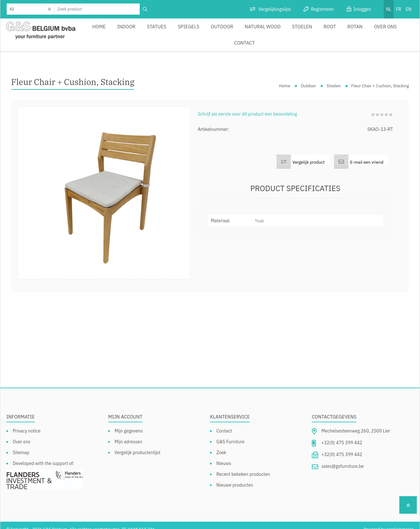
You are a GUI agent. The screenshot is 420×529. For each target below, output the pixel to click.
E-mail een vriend (367, 154)
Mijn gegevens (129, 423)
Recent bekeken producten (243, 467)
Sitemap (21, 445)
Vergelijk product (308, 154)
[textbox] (97, 9)
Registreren (322, 9)
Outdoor (210, 31)
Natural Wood (246, 31)
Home (99, 31)
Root (307, 31)
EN (409, 9)
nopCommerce (400, 522)
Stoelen (282, 31)
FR (399, 9)
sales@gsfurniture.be (343, 459)
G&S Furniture (231, 434)
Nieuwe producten (235, 477)
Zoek (221, 445)
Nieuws (224, 456)
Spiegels (180, 31)
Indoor (124, 31)
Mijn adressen (128, 434)
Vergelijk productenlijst (137, 445)
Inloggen (362, 9)
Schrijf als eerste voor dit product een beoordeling (247, 106)
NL (389, 9)
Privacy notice (27, 423)
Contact (386, 31)
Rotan (329, 31)
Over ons (357, 31)
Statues (151, 31)
